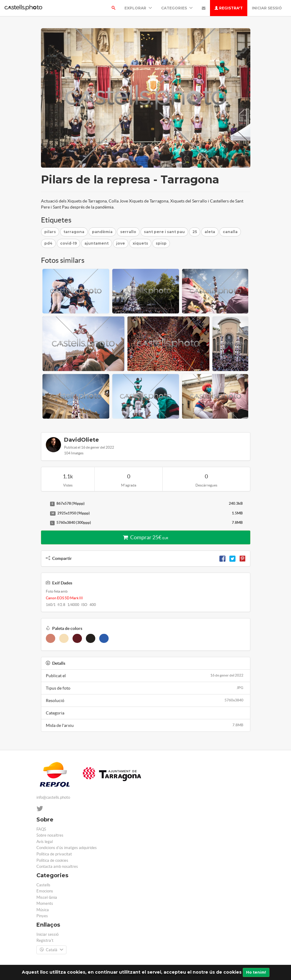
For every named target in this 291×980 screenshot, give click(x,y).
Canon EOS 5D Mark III (64, 598)
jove (121, 243)
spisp (161, 243)
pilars (50, 232)
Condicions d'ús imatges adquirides (67, 848)
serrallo (128, 232)
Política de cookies (52, 860)
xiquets (140, 243)
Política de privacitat (54, 854)
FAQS (41, 829)
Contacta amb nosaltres (57, 866)
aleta (210, 232)
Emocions (45, 891)
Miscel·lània (47, 897)
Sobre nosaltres (50, 835)
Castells (43, 885)
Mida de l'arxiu (146, 725)
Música (43, 910)
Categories (177, 8)
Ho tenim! (256, 972)
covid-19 (68, 243)
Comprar (145, 537)
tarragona (74, 232)
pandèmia (102, 232)
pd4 (48, 243)
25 (195, 232)
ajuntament (96, 243)
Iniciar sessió (267, 8)
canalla (230, 232)
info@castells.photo (53, 797)
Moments (45, 903)
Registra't (229, 8)
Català (51, 950)
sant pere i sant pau (164, 232)
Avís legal (45, 842)
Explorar (138, 8)
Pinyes (42, 916)
